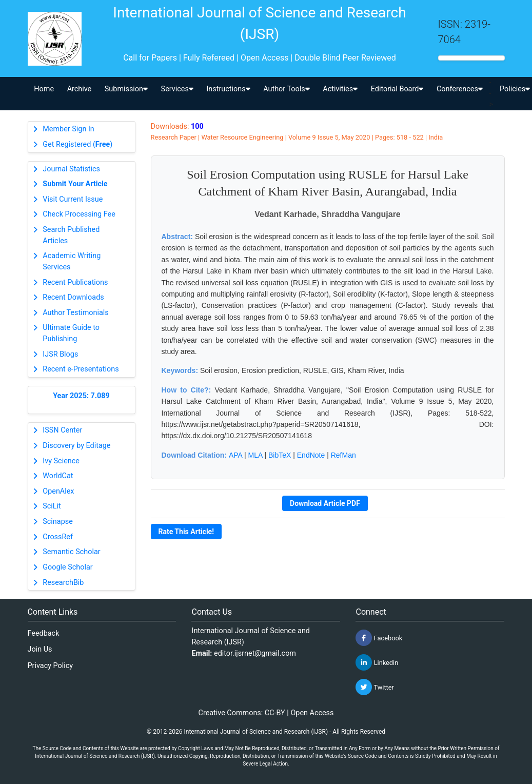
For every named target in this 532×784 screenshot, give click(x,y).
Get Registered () (77, 144)
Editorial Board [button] (397, 89)
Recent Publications (75, 282)
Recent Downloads (73, 297)
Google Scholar (67, 567)
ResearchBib (63, 583)
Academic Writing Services (72, 261)
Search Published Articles (71, 235)
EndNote (311, 455)
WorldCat (58, 476)
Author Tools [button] (286, 89)
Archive (80, 89)
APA (235, 455)
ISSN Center (62, 430)
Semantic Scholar (71, 552)
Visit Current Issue (73, 199)
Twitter (375, 687)
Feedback (44, 633)
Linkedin (377, 662)
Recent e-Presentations (81, 369)
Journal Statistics (71, 169)
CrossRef (58, 537)
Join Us (40, 649)
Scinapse (58, 522)
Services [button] (177, 89)
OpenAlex (58, 491)
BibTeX (280, 455)
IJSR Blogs (60, 354)
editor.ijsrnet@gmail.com (255, 653)
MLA (255, 455)
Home (44, 89)
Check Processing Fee (79, 214)
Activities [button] (340, 89)
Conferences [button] (460, 89)
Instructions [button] (228, 89)
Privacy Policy (51, 666)
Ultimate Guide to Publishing (71, 333)
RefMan (343, 455)
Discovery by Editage (76, 446)
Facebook (379, 638)
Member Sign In (68, 129)
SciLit (52, 506)
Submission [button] (126, 89)
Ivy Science (61, 461)
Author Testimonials (75, 313)
